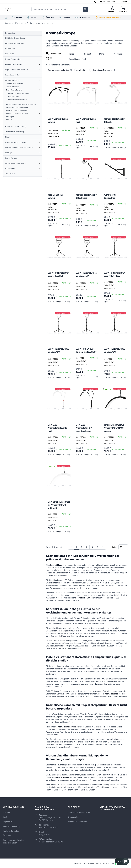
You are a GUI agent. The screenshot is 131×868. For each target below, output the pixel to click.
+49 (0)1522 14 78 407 (107, 2)
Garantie (7, 812)
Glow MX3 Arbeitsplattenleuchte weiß (57, 428)
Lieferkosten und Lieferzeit (79, 812)
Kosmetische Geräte (24, 23)
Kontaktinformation (11, 831)
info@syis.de (44, 835)
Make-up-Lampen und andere (60, 70)
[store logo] (14, 9)
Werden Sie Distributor (77, 822)
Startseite (9, 23)
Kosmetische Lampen (44, 23)
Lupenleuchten (83, 70)
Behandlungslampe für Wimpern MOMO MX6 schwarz (114, 428)
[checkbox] (48, 58)
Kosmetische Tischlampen (104, 70)
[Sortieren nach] (58, 54)
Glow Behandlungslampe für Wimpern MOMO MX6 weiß (59, 505)
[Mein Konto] (112, 9)
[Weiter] (103, 547)
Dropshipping (73, 817)
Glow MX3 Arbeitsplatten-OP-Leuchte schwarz (84, 428)
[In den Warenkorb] (64, 146)
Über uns (7, 836)
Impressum (8, 822)
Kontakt (124, 2)
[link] (71, 547)
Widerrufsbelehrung (12, 826)
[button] (122, 861)
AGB (5, 817)
